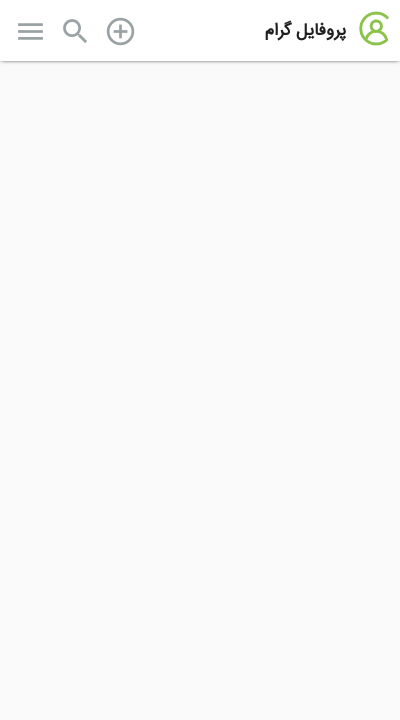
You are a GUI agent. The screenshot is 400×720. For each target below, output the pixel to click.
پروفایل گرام (305, 31)
